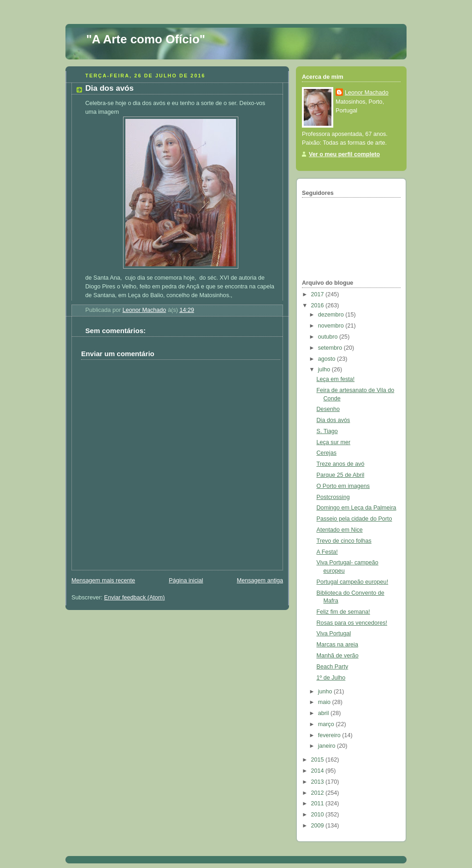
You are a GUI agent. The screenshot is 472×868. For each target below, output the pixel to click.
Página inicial (186, 581)
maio (325, 702)
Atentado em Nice (340, 530)
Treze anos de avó (341, 464)
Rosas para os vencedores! (352, 623)
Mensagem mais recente (103, 581)
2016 (319, 305)
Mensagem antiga (260, 581)
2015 (319, 760)
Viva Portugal (334, 633)
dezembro (332, 315)
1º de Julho (331, 678)
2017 (319, 294)
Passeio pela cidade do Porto (354, 519)
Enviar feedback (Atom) (135, 598)
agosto (327, 359)
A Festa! (327, 552)
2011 (319, 803)
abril (324, 713)
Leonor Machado (367, 93)
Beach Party (333, 667)
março (327, 724)
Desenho (328, 409)
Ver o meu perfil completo (344, 154)
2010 (319, 815)
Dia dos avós (333, 420)
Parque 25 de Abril (341, 475)
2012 (319, 793)
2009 (319, 826)
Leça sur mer (334, 442)
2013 (319, 782)
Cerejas (327, 453)
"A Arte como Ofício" (146, 39)
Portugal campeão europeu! (353, 582)
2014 (319, 771)
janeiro (327, 746)
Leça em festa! (336, 379)
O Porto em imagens (343, 486)
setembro (331, 348)
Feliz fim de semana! (343, 612)
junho (326, 692)
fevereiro (330, 735)
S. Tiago (327, 431)
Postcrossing (333, 497)
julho (325, 369)
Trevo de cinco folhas (344, 541)
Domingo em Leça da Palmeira (357, 508)
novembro (332, 326)
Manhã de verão (338, 656)
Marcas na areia (337, 645)
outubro (329, 337)
